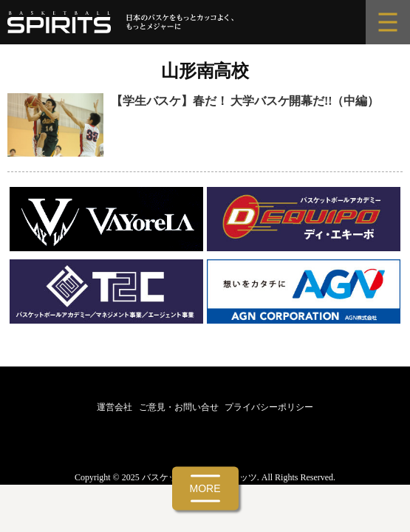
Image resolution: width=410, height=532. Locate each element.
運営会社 (115, 407)
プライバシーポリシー (269, 407)
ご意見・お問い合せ (179, 407)
